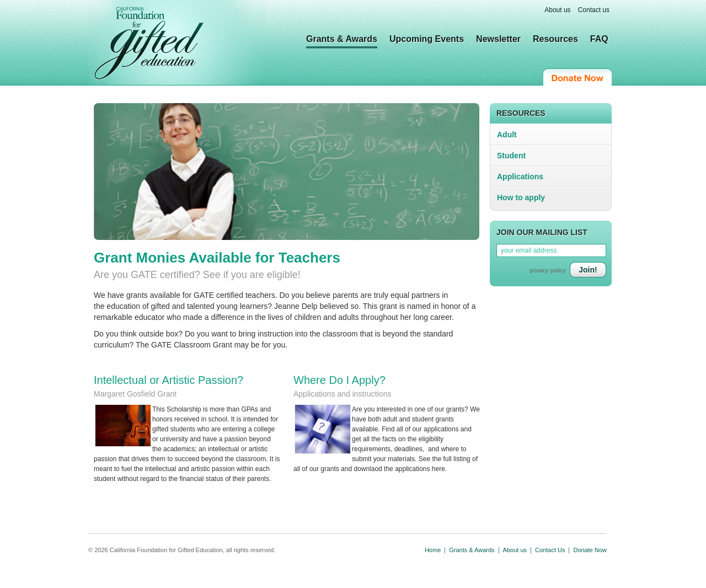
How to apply (521, 197)
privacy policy (548, 270)
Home (433, 550)
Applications (520, 177)
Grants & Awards (342, 39)
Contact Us (550, 550)
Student (511, 156)
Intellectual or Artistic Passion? (169, 380)
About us (557, 10)
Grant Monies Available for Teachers (217, 258)
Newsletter (498, 39)
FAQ (599, 39)
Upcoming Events (427, 39)
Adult (507, 135)
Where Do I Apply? (339, 380)
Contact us (594, 10)
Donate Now (577, 77)
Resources (555, 39)
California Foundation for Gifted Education (149, 44)
